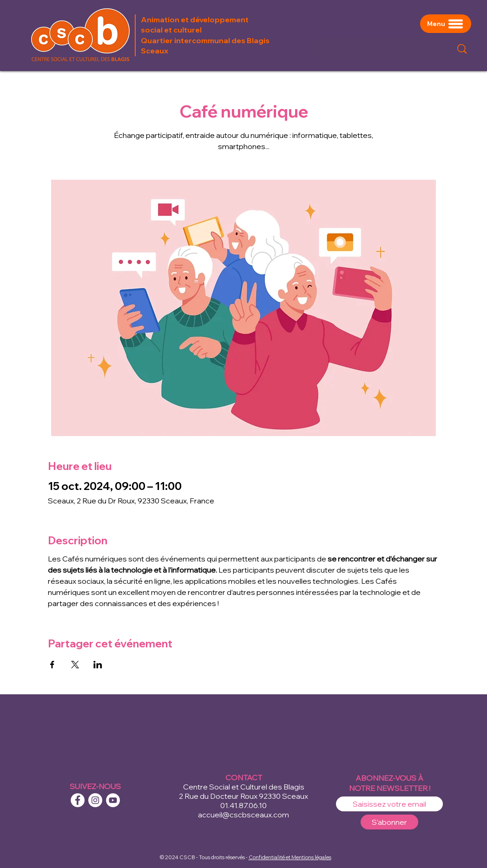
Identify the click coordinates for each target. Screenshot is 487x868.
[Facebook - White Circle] (78, 800)
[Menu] (446, 24)
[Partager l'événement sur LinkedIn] (98, 665)
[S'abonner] (389, 822)
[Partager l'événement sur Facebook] (52, 665)
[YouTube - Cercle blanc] (113, 800)
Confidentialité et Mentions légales (290, 857)
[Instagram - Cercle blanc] (95, 800)
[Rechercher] (375, 49)
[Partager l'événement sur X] (75, 665)
